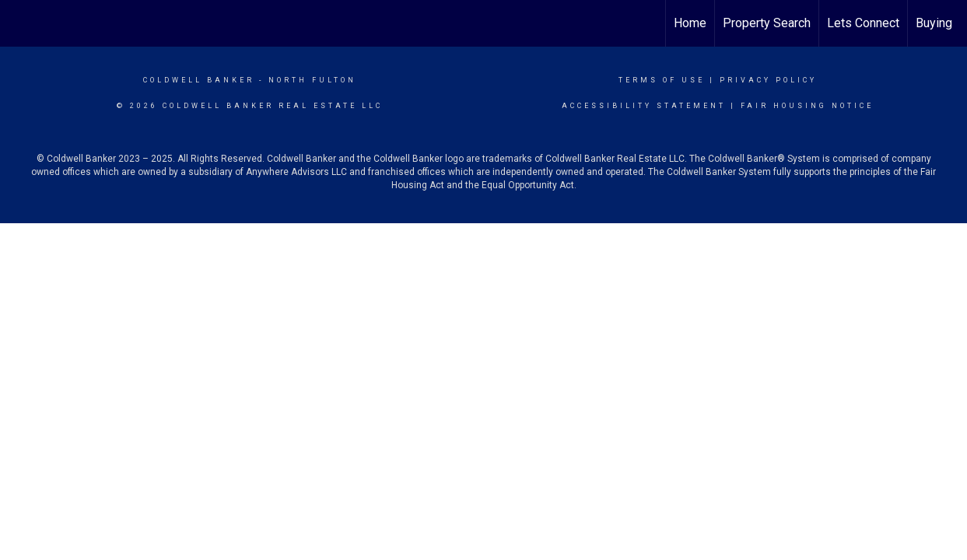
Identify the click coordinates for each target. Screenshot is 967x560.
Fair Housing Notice (807, 106)
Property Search (767, 23)
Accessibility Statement (644, 106)
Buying (934, 23)
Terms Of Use (662, 80)
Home (690, 23)
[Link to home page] (20, 23)
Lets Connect (863, 23)
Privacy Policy (768, 80)
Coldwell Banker (199, 80)
